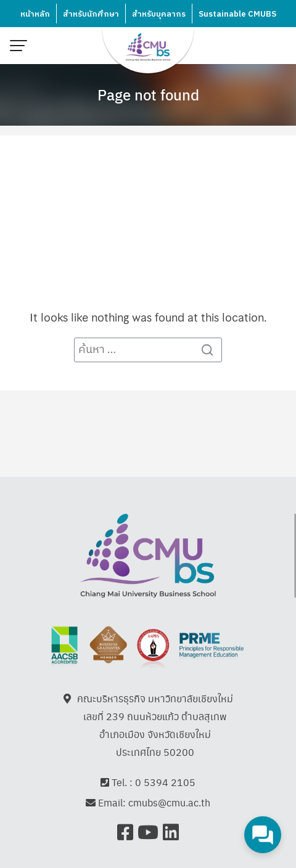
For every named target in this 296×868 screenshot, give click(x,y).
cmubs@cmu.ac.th (169, 803)
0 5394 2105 (165, 782)
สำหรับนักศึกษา (91, 14)
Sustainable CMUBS (237, 14)
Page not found (148, 94)
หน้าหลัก (35, 14)
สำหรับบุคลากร (159, 14)
